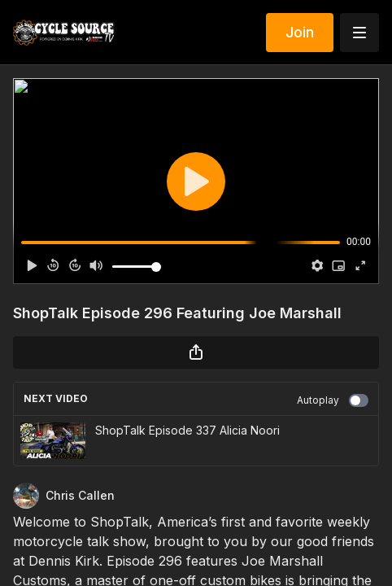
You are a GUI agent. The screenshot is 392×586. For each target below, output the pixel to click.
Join (300, 32)
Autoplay (333, 400)
